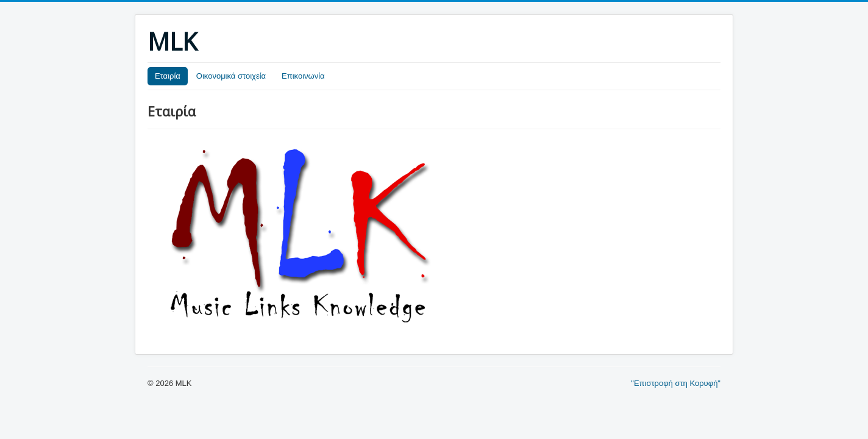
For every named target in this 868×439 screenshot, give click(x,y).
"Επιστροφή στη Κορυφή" (676, 383)
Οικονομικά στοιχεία (231, 76)
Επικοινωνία (303, 76)
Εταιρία (168, 76)
